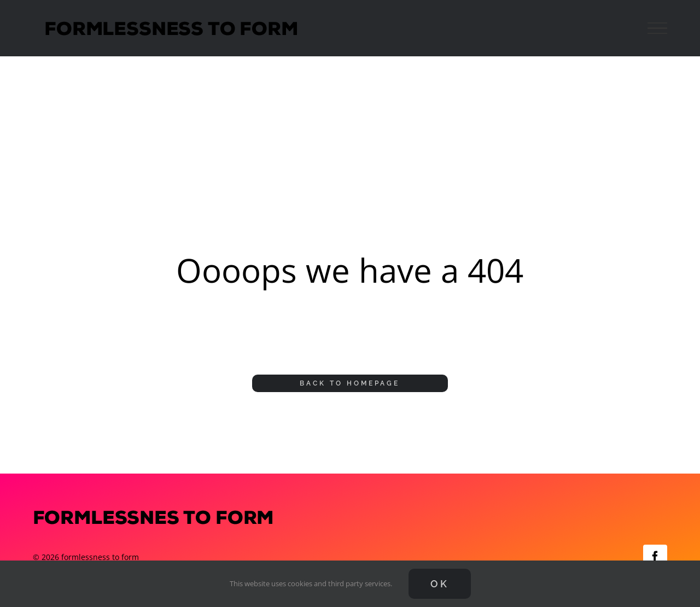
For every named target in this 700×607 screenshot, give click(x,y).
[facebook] (655, 557)
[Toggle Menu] (657, 28)
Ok (440, 584)
